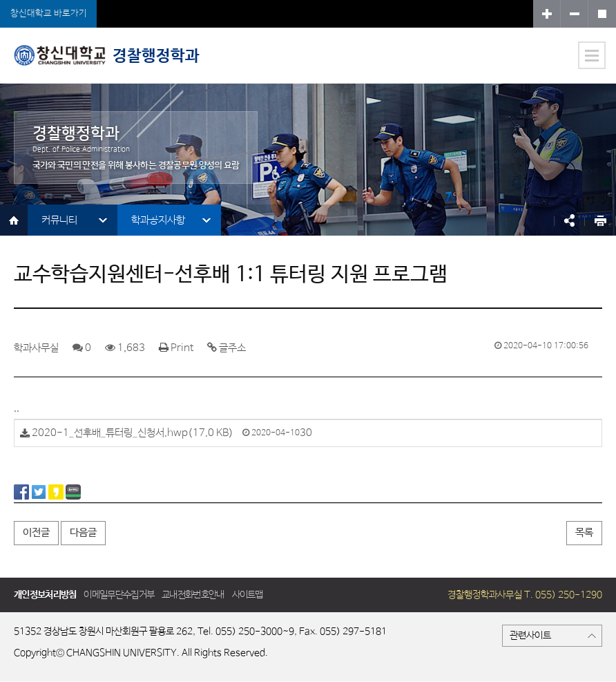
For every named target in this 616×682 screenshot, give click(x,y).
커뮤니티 (59, 220)
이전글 (36, 532)
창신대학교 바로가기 (49, 13)
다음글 (83, 532)
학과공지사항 (158, 220)
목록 (584, 532)
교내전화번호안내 (193, 595)
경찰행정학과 (107, 55)
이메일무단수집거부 (119, 595)
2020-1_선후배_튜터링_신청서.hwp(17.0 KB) (133, 433)
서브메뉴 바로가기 (0, 0)
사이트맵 (248, 595)
